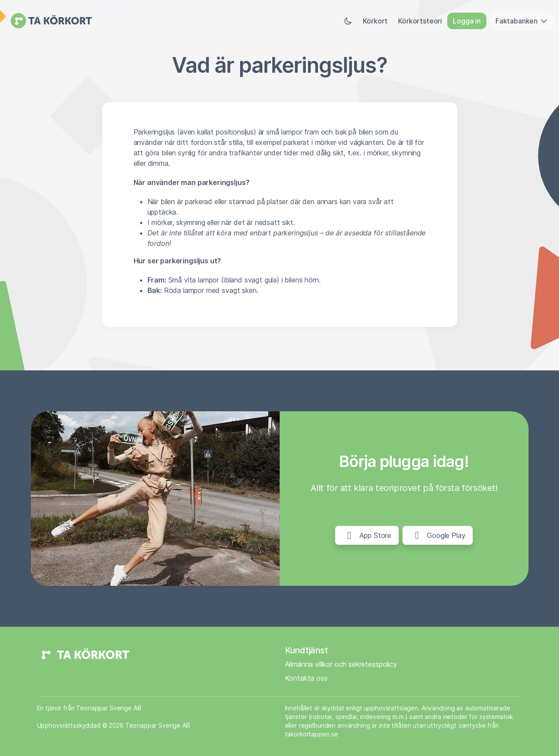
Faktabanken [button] (522, 21)
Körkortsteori (420, 21)
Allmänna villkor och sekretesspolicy (341, 664)
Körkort (375, 21)
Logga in (467, 21)
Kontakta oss (306, 678)
